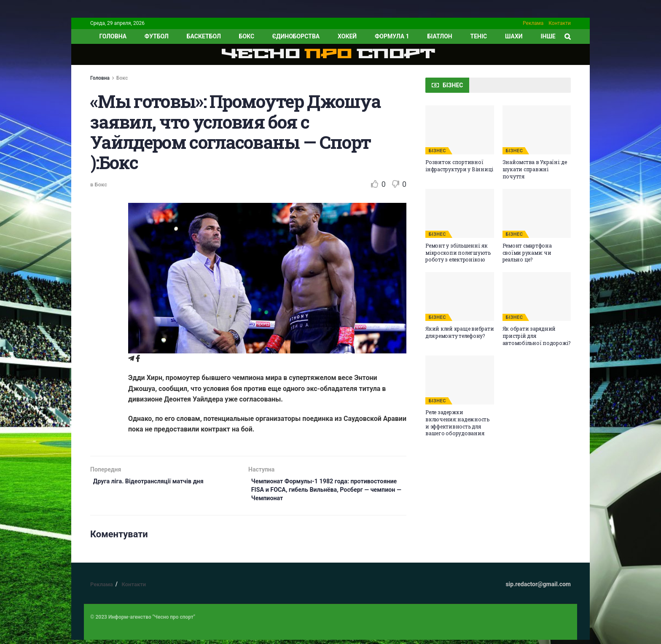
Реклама (533, 23)
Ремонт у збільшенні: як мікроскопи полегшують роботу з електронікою (458, 253)
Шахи (514, 36)
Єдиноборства (296, 36)
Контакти (560, 23)
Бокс (247, 36)
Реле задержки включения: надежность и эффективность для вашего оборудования (457, 423)
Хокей (347, 36)
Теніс (479, 36)
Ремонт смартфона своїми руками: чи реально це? (527, 253)
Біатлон (439, 36)
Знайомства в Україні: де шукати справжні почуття (535, 169)
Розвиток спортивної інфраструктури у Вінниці (459, 166)
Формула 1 (392, 36)
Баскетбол (204, 36)
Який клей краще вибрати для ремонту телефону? (459, 332)
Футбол (157, 36)
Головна (100, 78)
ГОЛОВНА (113, 36)
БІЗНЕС (437, 151)
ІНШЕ (548, 36)
